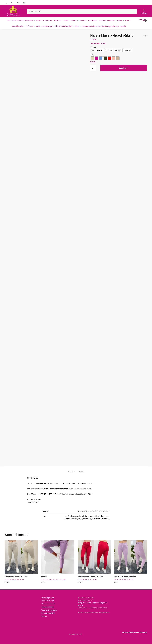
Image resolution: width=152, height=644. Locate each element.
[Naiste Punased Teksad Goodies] (94, 559)
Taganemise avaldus (49, 612)
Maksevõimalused (48, 606)
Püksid (44, 578)
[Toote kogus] (93, 70)
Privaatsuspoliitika (48, 615)
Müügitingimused (48, 599)
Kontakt (44, 618)
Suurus (93, 49)
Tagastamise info (48, 609)
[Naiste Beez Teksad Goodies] (21, 559)
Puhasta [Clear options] (93, 63)
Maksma (144, 11)
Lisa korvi (124, 70)
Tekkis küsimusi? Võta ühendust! (134, 633)
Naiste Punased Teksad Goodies (90, 578)
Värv (92, 56)
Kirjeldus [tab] (71, 473)
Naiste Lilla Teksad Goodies (125, 578)
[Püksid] (58, 559)
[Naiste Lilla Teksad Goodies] (131, 559)
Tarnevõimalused (48, 602)
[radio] (93, 52)
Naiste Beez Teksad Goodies (16, 578)
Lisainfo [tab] (81, 473)
